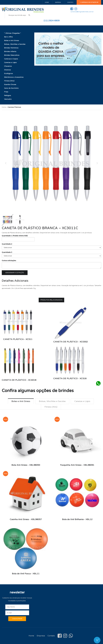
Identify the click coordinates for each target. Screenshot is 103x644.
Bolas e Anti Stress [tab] (21, 401)
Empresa (58, 2)
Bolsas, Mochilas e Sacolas (15, 44)
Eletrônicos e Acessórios (14, 77)
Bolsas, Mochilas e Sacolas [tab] (52, 401)
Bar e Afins (8, 37)
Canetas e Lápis (10, 62)
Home (47, 2)
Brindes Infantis (10, 51)
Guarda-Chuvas (10, 84)
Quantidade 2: (7, 244)
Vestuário (8, 99)
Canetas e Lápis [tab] (82, 401)
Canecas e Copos (11, 59)
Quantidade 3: (7, 252)
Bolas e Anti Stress (12, 40)
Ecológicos (9, 73)
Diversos (8, 70)
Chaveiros (8, 66)
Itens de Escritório (11, 88)
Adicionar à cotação (15, 273)
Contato (70, 2)
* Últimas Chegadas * (13, 33)
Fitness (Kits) (9, 81)
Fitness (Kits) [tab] (51, 407)
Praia (6, 92)
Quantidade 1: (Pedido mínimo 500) (15, 236)
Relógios (8, 95)
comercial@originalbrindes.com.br (82, 12)
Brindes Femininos (11, 48)
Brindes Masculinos (12, 55)
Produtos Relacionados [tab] (51, 300)
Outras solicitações (9, 261)
